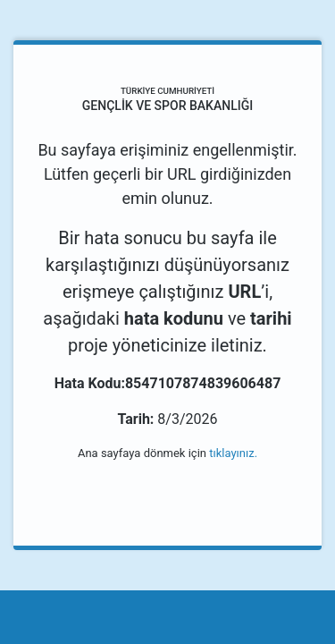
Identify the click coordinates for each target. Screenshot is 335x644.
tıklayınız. (233, 453)
